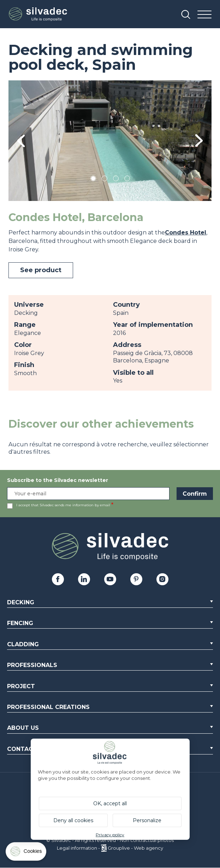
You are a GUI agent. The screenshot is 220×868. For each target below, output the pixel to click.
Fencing (20, 623)
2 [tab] (105, 180)
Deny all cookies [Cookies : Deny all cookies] (73, 820)
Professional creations (48, 707)
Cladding (23, 644)
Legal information (77, 848)
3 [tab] (116, 180)
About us (23, 728)
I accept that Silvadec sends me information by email (63, 505)
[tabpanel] (110, 141)
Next (199, 140)
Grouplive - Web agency (135, 848)
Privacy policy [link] (110, 835)
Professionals (32, 665)
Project (21, 686)
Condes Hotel (186, 233)
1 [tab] (93, 180)
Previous (21, 140)
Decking (21, 602)
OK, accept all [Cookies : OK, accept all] (110, 803)
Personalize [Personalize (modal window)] (147, 820)
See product (41, 270)
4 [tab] (127, 180)
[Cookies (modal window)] (26, 853)
